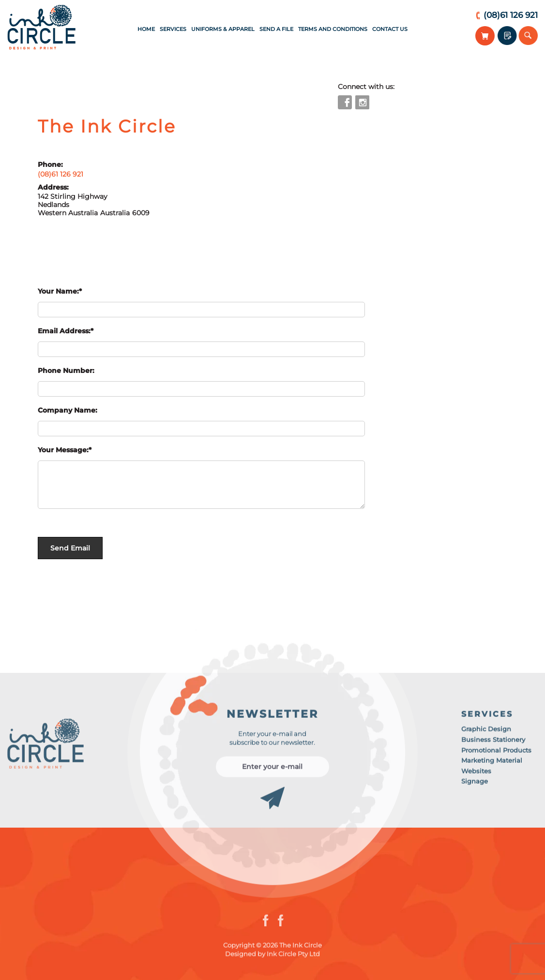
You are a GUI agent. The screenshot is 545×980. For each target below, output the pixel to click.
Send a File (276, 29)
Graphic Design (486, 731)
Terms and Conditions (333, 29)
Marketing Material (492, 763)
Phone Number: (66, 371)
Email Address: (64, 331)
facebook (345, 102)
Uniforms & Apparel (223, 29)
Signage (475, 784)
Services (173, 29)
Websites (476, 773)
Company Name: (68, 410)
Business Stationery (493, 742)
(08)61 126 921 (511, 15)
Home (146, 29)
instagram (362, 102)
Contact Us (390, 29)
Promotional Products (496, 752)
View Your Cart (485, 36)
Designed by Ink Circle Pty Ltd (272, 956)
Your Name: (58, 291)
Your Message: (63, 450)
